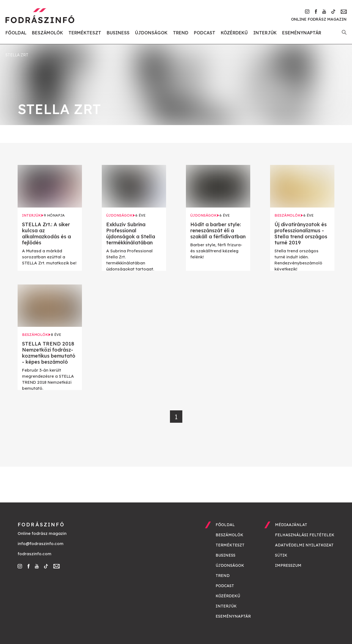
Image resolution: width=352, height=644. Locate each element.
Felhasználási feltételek (305, 535)
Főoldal (16, 33)
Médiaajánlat (291, 525)
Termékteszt (85, 33)
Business (118, 33)
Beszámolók (47, 33)
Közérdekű (234, 33)
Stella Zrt (17, 55)
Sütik (281, 555)
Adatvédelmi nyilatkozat (304, 545)
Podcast (205, 33)
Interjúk (265, 33)
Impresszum (288, 565)
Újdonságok (151, 33)
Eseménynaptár (302, 33)
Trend (181, 33)
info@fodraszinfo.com (41, 544)
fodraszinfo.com (35, 554)
